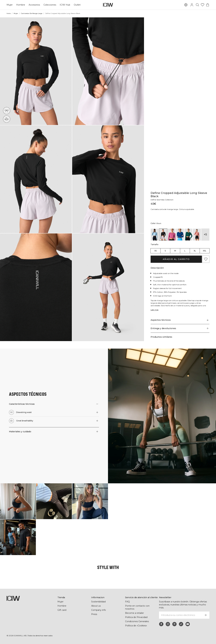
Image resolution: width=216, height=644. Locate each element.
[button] (36, 71)
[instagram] (168, 624)
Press (94, 614)
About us (96, 606)
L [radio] (185, 251)
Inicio (9, 13)
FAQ (127, 602)
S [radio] (165, 251)
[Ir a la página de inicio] (108, 5)
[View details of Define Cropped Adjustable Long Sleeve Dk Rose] (197, 235)
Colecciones (50, 5)
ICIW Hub (65, 5)
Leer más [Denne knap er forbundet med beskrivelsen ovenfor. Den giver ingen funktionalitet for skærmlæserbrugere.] (155, 310)
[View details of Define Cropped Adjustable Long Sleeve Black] (163, 235)
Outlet (77, 5)
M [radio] (175, 251)
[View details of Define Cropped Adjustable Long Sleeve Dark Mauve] (172, 235)
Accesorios (34, 5)
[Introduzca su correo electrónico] (180, 615)
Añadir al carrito (176, 259)
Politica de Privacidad (136, 617)
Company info (99, 610)
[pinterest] (174, 624)
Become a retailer (134, 613)
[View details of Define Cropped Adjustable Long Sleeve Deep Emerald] (188, 235)
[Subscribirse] (205, 615)
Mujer (10, 5)
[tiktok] (181, 624)
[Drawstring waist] (7, 111)
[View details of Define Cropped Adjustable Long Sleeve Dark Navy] (180, 235)
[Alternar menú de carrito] (208, 5)
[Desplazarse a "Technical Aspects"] (180, 320)
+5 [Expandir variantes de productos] (205, 234)
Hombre (21, 5)
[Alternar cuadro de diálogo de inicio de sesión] (192, 5)
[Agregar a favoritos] (206, 259)
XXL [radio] (205, 251)
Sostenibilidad (99, 602)
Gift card (62, 610)
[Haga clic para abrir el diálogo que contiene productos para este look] (18, 501)
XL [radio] (195, 251)
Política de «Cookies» (136, 626)
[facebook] (161, 624)
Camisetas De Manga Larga (32, 13)
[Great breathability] (7, 119)
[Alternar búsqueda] (197, 5)
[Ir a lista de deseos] (202, 5)
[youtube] (188, 624)
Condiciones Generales (137, 621)
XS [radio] (155, 251)
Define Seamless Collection (163, 200)
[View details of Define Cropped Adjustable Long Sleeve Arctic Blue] (155, 235)
